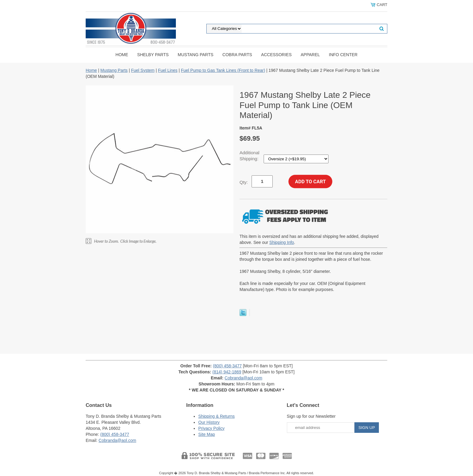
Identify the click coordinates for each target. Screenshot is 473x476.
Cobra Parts (237, 55)
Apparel (310, 55)
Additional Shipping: (250, 156)
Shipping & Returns (216, 416)
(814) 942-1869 (227, 372)
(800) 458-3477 (227, 366)
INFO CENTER (343, 55)
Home (122, 55)
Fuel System (143, 70)
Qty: (244, 182)
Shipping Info (282, 242)
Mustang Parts (195, 55)
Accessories (276, 55)
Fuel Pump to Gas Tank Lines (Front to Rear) (223, 70)
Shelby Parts (153, 55)
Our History (209, 422)
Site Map (206, 434)
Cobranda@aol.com (244, 378)
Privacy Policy (211, 428)
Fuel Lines (168, 70)
